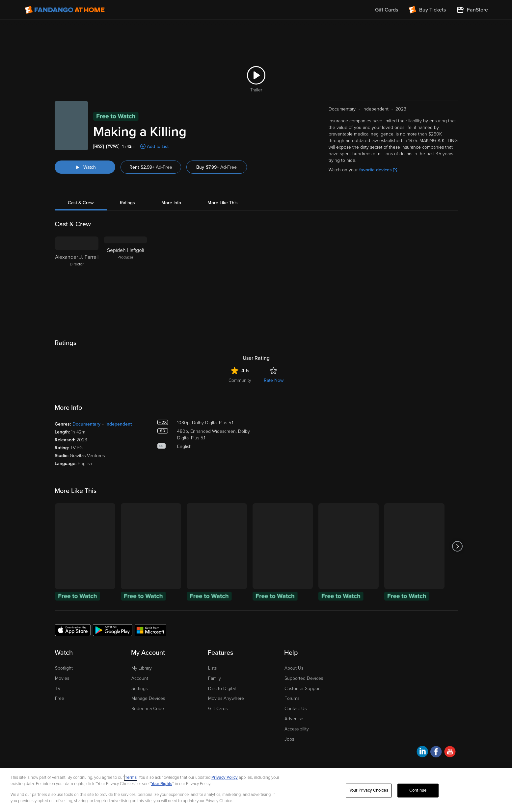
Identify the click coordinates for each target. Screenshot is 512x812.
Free (60, 698)
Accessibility (297, 729)
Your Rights (162, 784)
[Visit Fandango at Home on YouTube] (450, 753)
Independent (119, 424)
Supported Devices (304, 678)
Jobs (289, 739)
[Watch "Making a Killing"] (85, 167)
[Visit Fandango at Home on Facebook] (436, 753)
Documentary (86, 424)
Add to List (158, 147)
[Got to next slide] (458, 546)
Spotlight (64, 668)
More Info (171, 203)
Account (140, 678)
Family (215, 678)
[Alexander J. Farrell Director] (77, 278)
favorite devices (378, 170)
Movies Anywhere (226, 698)
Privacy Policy (225, 777)
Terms (131, 777)
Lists (212, 668)
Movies (62, 678)
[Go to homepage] (65, 10)
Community (240, 380)
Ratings (127, 203)
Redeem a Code (148, 709)
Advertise (294, 719)
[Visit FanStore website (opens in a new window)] (472, 10)
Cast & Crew (81, 203)
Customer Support (303, 689)
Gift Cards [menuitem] (387, 10)
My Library (142, 668)
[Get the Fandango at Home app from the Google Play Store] (113, 630)
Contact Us (296, 709)
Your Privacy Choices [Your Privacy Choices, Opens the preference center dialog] (369, 790)
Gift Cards (218, 709)
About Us (294, 668)
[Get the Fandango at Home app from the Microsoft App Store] (150, 630)
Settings (139, 689)
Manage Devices (148, 698)
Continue (418, 790)
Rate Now (274, 380)
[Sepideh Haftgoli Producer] (125, 278)
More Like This (223, 203)
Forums (292, 698)
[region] (256, 790)
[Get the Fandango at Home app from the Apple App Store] (73, 630)
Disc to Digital (222, 689)
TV (58, 689)
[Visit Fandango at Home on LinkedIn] (422, 753)
